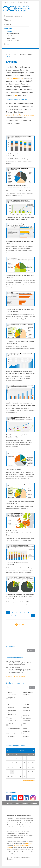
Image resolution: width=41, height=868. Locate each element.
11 (25, 616)
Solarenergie (26, 721)
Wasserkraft (26, 731)
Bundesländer (27, 710)
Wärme (25, 729)
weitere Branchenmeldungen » (16, 676)
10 (20, 616)
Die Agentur (9, 44)
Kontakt (13, 2)
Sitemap (17, 803)
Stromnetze (11, 726)
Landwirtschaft (27, 718)
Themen (8, 20)
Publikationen (11, 36)
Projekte (8, 24)
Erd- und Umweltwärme (12, 713)
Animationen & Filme (13, 40)
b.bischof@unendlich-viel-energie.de (20, 115)
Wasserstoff (12, 734)
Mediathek (8, 29)
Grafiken (9, 31)
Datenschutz (25, 803)
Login (7, 2)
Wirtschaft (26, 737)
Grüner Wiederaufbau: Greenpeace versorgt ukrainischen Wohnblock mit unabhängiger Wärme (21, 671)
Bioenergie (26, 708)
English (27, 2)
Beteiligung (11, 708)
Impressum (34, 803)
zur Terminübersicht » (26, 781)
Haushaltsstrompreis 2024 (14, 469)
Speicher (11, 723)
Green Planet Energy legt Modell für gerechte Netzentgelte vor (20, 664)
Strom (24, 723)
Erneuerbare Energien (13, 16)
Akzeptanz (11, 705)
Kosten (10, 718)
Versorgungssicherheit (14, 729)
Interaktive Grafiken (13, 33)
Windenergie (12, 737)
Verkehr (25, 726)
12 (30, 616)
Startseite (22, 55)
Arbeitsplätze (26, 705)
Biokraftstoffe (12, 710)
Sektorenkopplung (13, 721)
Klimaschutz (26, 715)
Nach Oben (22, 625)
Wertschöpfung (27, 734)
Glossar (20, 2)
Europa (25, 713)
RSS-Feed (10, 803)
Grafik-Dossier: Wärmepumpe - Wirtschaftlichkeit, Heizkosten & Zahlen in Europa (19, 533)
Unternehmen (29, 843)
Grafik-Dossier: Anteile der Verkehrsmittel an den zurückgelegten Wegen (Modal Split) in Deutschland (20, 597)
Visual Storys (11, 38)
